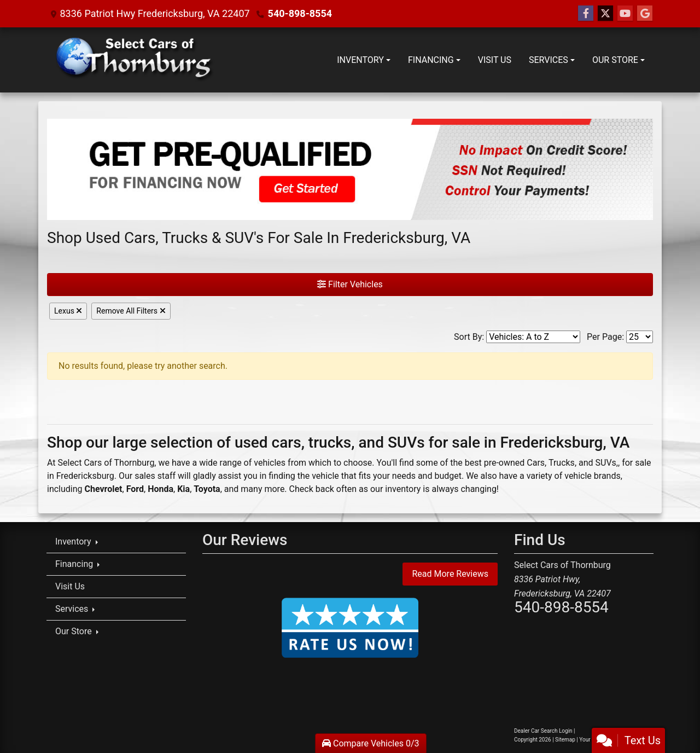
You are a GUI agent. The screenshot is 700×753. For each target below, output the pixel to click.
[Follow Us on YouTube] (625, 14)
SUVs (606, 463)
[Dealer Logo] (135, 60)
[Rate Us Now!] (350, 627)
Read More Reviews (450, 574)
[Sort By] (533, 337)
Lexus (68, 311)
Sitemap (565, 740)
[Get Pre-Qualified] (350, 169)
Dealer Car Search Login (543, 731)
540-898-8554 (300, 13)
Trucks (562, 463)
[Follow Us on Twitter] (605, 14)
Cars (536, 463)
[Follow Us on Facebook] (586, 14)
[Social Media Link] (645, 14)
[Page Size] (640, 337)
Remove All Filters (131, 311)
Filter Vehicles (350, 284)
